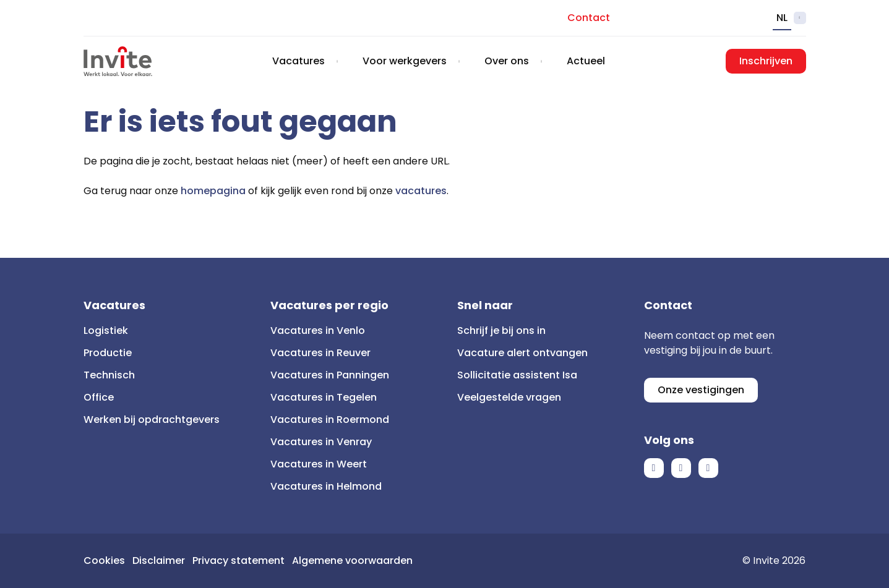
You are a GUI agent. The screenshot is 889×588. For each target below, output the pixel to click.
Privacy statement (238, 560)
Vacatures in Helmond (326, 486)
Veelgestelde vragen (509, 397)
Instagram (708, 468)
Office (99, 397)
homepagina (213, 191)
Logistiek (106, 330)
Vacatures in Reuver (320, 353)
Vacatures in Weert (319, 464)
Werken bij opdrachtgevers (152, 420)
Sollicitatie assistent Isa (517, 375)
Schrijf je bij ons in (501, 330)
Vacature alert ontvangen (522, 353)
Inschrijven (766, 61)
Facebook (654, 468)
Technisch (109, 375)
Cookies (104, 560)
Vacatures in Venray (321, 442)
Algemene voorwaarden (352, 560)
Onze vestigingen (701, 390)
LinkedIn (681, 468)
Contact (589, 18)
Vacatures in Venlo (318, 330)
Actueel (586, 61)
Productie (108, 353)
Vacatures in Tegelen (324, 397)
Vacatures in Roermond (330, 420)
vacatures (421, 191)
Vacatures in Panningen (330, 375)
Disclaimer (159, 560)
